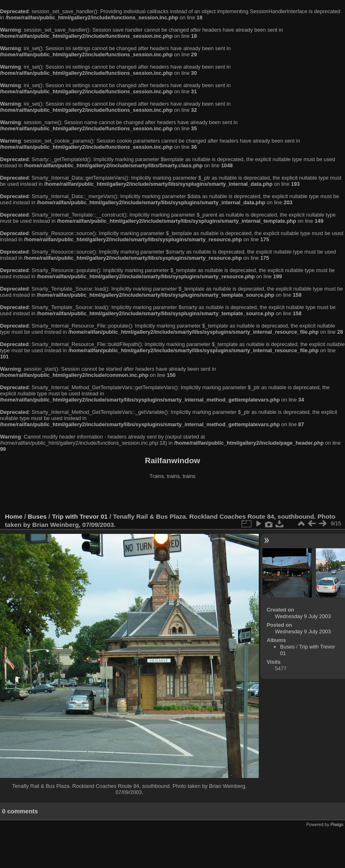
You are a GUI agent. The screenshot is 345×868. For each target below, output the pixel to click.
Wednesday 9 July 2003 (303, 616)
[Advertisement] (172, 497)
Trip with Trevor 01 (80, 516)
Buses (37, 516)
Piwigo (337, 824)
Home (14, 516)
